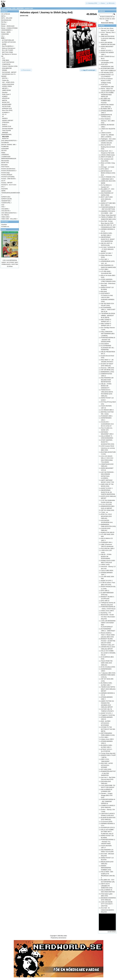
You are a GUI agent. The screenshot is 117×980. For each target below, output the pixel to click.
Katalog (9, 8)
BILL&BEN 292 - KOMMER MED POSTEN (106, 101)
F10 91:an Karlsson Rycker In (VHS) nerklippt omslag (107, 81)
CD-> (3, 36)
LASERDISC (5, 155)
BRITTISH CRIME (7, 52)
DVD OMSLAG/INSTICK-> (9, 141)
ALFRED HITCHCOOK (9, 42)
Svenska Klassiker (8, 129)
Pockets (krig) (5, 173)
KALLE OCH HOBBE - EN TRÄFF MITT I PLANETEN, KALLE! (108, 832)
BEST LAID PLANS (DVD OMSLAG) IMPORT (107, 199)
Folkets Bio (5, 80)
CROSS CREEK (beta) (108, 155)
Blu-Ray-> (4, 22)
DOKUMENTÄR (7, 68)
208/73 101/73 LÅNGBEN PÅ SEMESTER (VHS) (107, 886)
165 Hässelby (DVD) (107, 73)
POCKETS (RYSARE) (8, 177)
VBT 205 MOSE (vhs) (107, 370)
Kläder (3, 153)
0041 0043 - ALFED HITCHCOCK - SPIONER (107, 765)
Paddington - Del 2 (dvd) (108, 139)
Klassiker (5, 92)
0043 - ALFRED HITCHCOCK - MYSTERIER (106, 723)
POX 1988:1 (105, 737)
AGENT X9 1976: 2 (107, 713)
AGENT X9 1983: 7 (107, 253)
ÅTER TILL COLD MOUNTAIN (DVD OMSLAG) (106, 516)
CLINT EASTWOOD (8, 62)
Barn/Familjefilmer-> (8, 46)
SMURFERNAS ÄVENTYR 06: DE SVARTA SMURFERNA (108, 492)
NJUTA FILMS (6, 106)
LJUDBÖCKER (6, 157)
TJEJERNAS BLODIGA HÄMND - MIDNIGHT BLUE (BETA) (108, 315)
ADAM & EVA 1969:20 (108, 532)
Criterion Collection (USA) (10, 66)
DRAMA (5, 70)
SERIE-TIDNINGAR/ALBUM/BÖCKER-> (11, 193)
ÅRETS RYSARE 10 (107, 157)
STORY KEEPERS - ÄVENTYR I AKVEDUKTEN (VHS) (108, 442)
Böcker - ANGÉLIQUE (8, 26)
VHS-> (3, 207)
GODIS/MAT (5, 149)
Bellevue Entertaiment (9, 48)
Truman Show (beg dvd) (108, 753)
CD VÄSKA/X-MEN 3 (107, 410)
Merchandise (5, 161)
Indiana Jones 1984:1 (107, 739)
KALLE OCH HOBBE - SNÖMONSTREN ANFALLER (108, 95)
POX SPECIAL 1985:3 (108, 548)
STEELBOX (6, 122)
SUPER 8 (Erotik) (7, 199)
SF (3, 116)
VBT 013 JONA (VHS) (108, 510)
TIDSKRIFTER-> (6, 201)
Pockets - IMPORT (7, 183)
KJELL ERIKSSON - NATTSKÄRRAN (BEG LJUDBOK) (108, 334)
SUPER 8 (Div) (6, 197)
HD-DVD (4, 151)
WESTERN (20, 8)
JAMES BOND (6, 90)
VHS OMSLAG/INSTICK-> (9, 213)
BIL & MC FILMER (8, 50)
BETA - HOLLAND (7, 18)
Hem (3, 8)
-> (3, 38)
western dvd (29, 8)
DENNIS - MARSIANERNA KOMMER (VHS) (106, 868)
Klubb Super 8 (6, 94)
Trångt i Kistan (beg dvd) (108, 215)
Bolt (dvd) (104, 291)
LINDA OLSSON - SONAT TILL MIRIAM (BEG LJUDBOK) (107, 135)
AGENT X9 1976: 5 (107, 581)
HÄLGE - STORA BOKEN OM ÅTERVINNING (106, 556)
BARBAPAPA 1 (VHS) (108, 372)
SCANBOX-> (6, 112)
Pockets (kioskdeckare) (8, 169)
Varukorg (101, 26)
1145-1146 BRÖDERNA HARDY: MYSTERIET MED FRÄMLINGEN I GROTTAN (10, 262)
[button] (92, 3)
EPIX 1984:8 (105, 169)
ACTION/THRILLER (8, 40)
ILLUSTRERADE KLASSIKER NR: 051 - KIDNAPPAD (108, 348)
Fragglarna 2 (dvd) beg (108, 715)
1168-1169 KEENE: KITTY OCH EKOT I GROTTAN (107, 904)
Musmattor (5, 165)
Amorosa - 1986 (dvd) (107, 368)
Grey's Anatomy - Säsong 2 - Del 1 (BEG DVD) (108, 121)
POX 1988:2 (105, 269)
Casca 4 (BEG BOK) (107, 571)
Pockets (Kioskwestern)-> (9, 171)
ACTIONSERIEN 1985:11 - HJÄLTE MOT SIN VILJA (108, 310)
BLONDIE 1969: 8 (106, 109)
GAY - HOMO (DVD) (8, 82)
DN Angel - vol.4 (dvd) (108, 167)
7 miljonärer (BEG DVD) (108, 673)
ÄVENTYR (5, 138)
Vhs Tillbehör (5, 215)
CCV (3, 58)
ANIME (4, 44)
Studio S (5, 124)
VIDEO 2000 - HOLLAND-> (10, 219)
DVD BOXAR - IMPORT (9, 72)
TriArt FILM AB (6, 130)
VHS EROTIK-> (6, 211)
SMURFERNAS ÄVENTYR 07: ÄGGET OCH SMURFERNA (108, 239)
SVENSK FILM (7, 126)
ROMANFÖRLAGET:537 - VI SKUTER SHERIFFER (108, 773)
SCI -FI (4, 114)
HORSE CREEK (7, 86)
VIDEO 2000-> (6, 217)
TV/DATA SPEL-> (7, 203)
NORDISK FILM (7, 108)
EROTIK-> (5, 78)
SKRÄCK (5, 118)
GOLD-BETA (105, 344)
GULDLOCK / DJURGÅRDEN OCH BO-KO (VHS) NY (107, 424)
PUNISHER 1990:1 (107, 416)
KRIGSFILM (6, 98)
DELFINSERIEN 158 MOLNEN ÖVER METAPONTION (107, 380)
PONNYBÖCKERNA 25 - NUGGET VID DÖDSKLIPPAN (108, 340)
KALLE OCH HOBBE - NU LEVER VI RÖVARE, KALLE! (108, 653)
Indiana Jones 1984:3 (107, 611)
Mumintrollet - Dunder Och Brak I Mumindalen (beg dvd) (108, 617)
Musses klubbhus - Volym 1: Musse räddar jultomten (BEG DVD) (108, 635)
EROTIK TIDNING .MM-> (9, 145)
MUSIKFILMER (7, 104)
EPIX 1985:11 (105, 591)
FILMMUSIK (5, 147)
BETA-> (4, 16)
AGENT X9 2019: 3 (107, 488)
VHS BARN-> (5, 209)
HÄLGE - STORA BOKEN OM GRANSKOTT (106, 386)
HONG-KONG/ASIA (8, 84)
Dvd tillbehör (5, 143)
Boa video (64, 936)
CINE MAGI (6, 60)
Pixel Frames (5, 167)
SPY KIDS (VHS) (106, 769)
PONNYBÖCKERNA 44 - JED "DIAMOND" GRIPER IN (108, 801)
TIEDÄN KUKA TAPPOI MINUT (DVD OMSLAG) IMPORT (108, 689)
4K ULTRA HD (6, 14)
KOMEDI (5, 96)
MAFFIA (5, 100)
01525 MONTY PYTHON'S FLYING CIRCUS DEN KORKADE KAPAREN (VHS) (108, 297)
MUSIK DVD (6, 102)
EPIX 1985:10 (105, 601)
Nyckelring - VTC (106, 613)
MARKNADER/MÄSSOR (9, 159)
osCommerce (62, 938)
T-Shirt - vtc (104, 512)
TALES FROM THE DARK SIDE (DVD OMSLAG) (107, 663)
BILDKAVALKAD (6, 20)
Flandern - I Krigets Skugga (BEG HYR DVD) (107, 795)
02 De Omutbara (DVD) (108, 667)
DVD (14, 8)
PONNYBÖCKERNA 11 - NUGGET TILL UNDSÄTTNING (108, 842)
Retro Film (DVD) (7, 110)
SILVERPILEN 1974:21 (108, 828)
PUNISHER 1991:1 (107, 542)
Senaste (4, 229)
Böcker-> (4, 24)
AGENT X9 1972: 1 (107, 51)
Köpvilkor (4, 225)
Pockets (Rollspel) (7, 175)
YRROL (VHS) (105, 565)
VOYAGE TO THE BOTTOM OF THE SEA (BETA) (108, 729)
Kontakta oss (5, 226)
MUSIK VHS (5, 163)
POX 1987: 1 (105, 259)
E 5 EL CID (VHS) (106, 504)
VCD (3, 205)
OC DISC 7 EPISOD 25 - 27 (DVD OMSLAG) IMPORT (108, 249)
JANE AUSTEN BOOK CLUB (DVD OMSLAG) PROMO (108, 38)
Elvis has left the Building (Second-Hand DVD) (108, 147)
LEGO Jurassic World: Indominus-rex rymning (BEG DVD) (108, 448)
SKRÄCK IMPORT (8, 120)
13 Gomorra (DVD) (107, 822)
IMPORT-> (5, 88)
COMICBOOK (6, 64)
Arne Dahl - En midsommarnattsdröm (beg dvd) (107, 910)
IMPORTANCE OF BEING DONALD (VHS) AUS (108, 173)
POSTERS (5, 189)
